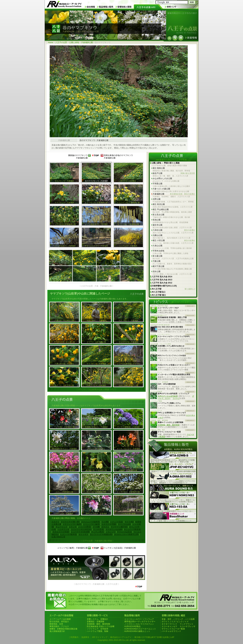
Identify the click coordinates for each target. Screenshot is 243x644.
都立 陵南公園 (159, 168)
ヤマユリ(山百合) (124, 532)
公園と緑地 (74, 42)
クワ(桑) (96, 527)
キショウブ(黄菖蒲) (132, 529)
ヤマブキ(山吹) (124, 524)
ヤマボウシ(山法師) (114, 529)
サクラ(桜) (129, 522)
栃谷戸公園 (174, 173)
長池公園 (157, 220)
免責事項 (85, 637)
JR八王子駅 (173, 289)
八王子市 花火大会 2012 (162, 283)
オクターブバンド (169, 624)
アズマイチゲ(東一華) (70, 522)
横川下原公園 (158, 266)
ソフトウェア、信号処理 (97, 629)
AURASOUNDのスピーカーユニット (140, 629)
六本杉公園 (174, 230)
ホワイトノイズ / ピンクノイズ (175, 622)
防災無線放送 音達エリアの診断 (101, 626)
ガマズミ (105, 527)
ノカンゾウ (111, 532)
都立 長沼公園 (159, 204)
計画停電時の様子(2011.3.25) (164, 286)
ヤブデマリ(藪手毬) (119, 527)
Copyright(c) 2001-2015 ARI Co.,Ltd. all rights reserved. (121, 640)
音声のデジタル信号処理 (168, 396)
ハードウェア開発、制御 (97, 631)
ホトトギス (83, 534)
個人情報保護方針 (57, 631)
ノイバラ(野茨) (85, 527)
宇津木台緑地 (158, 251)
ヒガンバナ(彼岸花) (69, 534)
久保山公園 (157, 246)
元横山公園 (157, 235)
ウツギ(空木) (99, 529)
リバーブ (176, 398)
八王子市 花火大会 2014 (162, 277)
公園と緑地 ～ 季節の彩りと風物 (165, 163)
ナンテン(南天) (98, 532)
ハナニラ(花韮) (117, 522)
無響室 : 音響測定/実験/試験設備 (63, 629)
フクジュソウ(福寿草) (91, 522)
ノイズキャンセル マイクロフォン (139, 624)
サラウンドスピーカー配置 (173, 629)
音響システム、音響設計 (97, 619)
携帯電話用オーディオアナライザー (140, 622)
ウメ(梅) (105, 522)
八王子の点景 (61, 42)
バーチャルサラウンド (171, 631)
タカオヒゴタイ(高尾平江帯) (126, 534)
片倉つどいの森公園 (161, 189)
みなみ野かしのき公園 (162, 178)
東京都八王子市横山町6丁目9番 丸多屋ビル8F (154, 637)
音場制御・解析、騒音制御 (169, 425)
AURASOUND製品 (132, 626)
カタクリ (55, 522)
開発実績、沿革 (56, 624)
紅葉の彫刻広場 (58, 537)
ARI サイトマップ (100, 637)
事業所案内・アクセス (59, 626)
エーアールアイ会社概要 (60, 619)
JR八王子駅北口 (158, 292)
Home (51, 42)
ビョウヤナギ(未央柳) (80, 532)
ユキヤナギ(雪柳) (109, 524)
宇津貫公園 (157, 184)
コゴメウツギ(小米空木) (81, 529)
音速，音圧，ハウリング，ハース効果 (178, 619)
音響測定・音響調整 (96, 622)
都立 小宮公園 (174, 241)
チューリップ (61, 527)
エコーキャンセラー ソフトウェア (139, 619)
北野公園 (157, 199)
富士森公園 (157, 256)
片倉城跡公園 (87, 42)
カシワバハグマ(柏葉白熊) (101, 534)
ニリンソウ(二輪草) (92, 524)
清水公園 (157, 271)
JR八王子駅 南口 (159, 295)
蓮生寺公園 (157, 225)
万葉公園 (157, 261)
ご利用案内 (74, 637)
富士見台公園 (158, 215)
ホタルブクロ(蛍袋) (61, 532)
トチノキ (73, 527)
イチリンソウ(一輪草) (72, 524)
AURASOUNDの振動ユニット (137, 631)
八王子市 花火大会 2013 (162, 280)
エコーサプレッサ (188, 626)
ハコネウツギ (63, 529)
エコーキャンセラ (169, 626)
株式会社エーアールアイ (121, 637)
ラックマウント (187, 624)
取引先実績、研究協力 (59, 622)
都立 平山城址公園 (161, 209)
